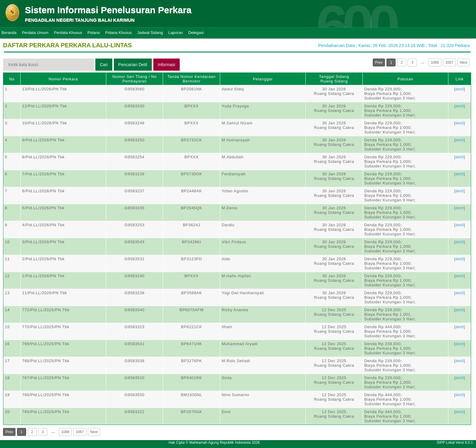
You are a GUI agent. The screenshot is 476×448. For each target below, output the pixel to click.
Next (464, 62)
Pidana (93, 33)
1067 (449, 62)
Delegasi (196, 33)
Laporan (176, 33)
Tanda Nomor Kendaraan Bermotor (191, 79)
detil (459, 89)
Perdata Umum (35, 33)
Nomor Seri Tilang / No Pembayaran (134, 79)
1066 (435, 62)
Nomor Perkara (63, 79)
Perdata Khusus (68, 33)
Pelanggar (263, 79)
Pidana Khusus (119, 33)
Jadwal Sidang (150, 33)
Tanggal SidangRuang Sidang (334, 79)
